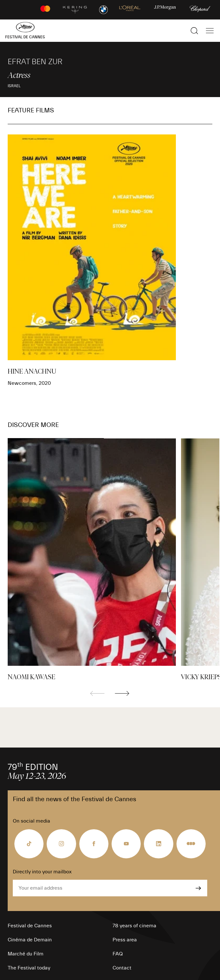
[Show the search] (194, 31)
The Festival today (29, 968)
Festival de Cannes (30, 926)
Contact (122, 968)
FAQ (118, 954)
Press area (125, 940)
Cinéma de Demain (30, 940)
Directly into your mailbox (42, 872)
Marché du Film (26, 954)
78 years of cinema (134, 926)
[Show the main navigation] (210, 31)
